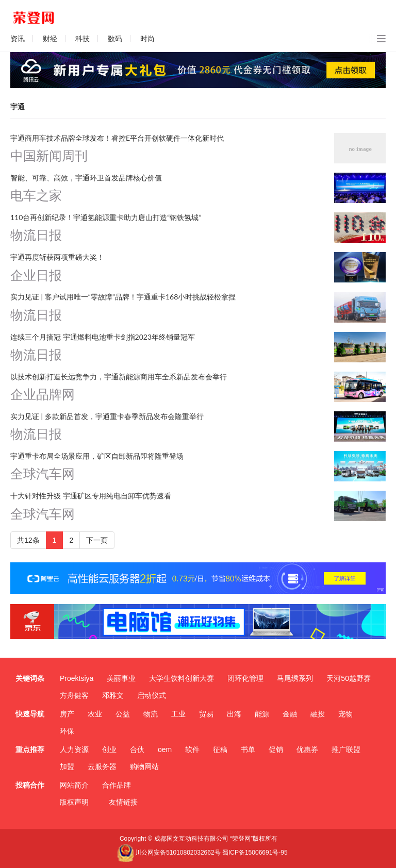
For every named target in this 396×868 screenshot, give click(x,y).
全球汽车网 (43, 474)
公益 (123, 714)
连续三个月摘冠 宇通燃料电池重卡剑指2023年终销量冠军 (103, 337)
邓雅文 (113, 695)
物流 (151, 714)
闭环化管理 (245, 678)
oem (165, 749)
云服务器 (102, 766)
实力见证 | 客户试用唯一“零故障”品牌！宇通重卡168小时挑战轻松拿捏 (123, 297)
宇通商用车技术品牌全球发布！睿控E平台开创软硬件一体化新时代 (117, 138)
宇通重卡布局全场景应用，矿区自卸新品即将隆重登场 (97, 456)
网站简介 (74, 785)
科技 (82, 39)
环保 (67, 731)
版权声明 (74, 802)
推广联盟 (346, 749)
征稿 (220, 749)
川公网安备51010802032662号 (169, 853)
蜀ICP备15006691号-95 (255, 853)
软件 (192, 749)
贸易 (206, 714)
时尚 (147, 39)
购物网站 (144, 766)
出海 (234, 714)
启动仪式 (152, 695)
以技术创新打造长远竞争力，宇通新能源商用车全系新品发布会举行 (119, 377)
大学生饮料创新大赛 (181, 678)
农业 (95, 714)
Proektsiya (77, 678)
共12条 (28, 540)
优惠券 (307, 749)
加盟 (67, 766)
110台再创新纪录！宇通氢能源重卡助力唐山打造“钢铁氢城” (106, 217)
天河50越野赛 (349, 678)
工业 (178, 714)
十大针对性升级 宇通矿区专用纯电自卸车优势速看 (91, 496)
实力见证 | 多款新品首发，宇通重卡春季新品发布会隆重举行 (107, 416)
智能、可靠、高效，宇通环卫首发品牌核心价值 (86, 178)
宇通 (18, 107)
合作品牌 (117, 785)
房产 (67, 714)
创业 (109, 749)
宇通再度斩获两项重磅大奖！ (57, 257)
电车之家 (36, 196)
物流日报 (36, 235)
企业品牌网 (43, 395)
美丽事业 (121, 678)
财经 (50, 39)
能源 (262, 714)
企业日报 (36, 276)
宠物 (345, 714)
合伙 (137, 749)
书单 (248, 749)
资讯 (18, 39)
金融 (290, 714)
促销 (276, 749)
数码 (115, 39)
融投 (318, 714)
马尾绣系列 (295, 678)
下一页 (97, 540)
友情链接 (123, 802)
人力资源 (74, 749)
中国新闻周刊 (49, 156)
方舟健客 (74, 695)
